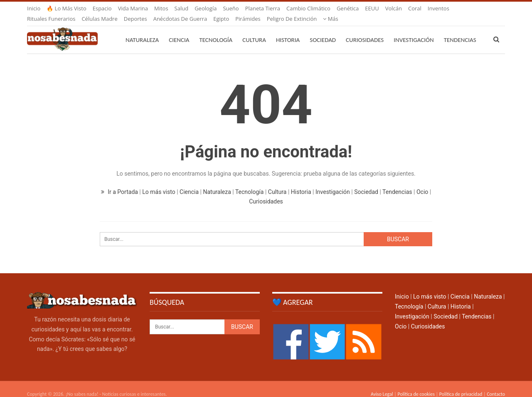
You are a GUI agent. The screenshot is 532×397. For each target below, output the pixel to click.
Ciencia (179, 30)
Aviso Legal (382, 384)
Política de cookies (416, 384)
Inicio (34, 8)
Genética (348, 8)
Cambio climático (308, 8)
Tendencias (397, 182)
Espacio (102, 8)
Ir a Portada (120, 182)
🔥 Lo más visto (66, 8)
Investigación (414, 30)
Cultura (254, 30)
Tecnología (216, 30)
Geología (206, 8)
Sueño (231, 8)
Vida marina (133, 8)
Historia (288, 30)
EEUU (372, 8)
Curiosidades (365, 30)
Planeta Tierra (263, 8)
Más (435, 8)
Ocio (422, 182)
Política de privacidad (461, 384)
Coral (415, 8)
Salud (182, 8)
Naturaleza (142, 30)
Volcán (394, 8)
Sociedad (323, 30)
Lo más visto (159, 182)
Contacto (496, 384)
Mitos (161, 8)
